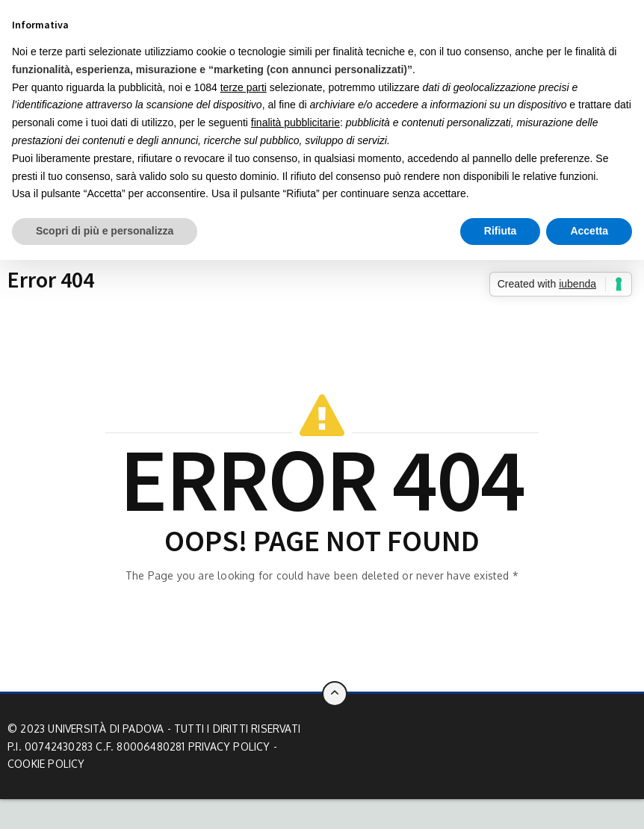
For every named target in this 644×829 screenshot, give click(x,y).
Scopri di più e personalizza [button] (105, 231)
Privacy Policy (229, 746)
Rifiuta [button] (501, 231)
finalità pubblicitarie (295, 122)
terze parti (244, 87)
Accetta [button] (589, 231)
